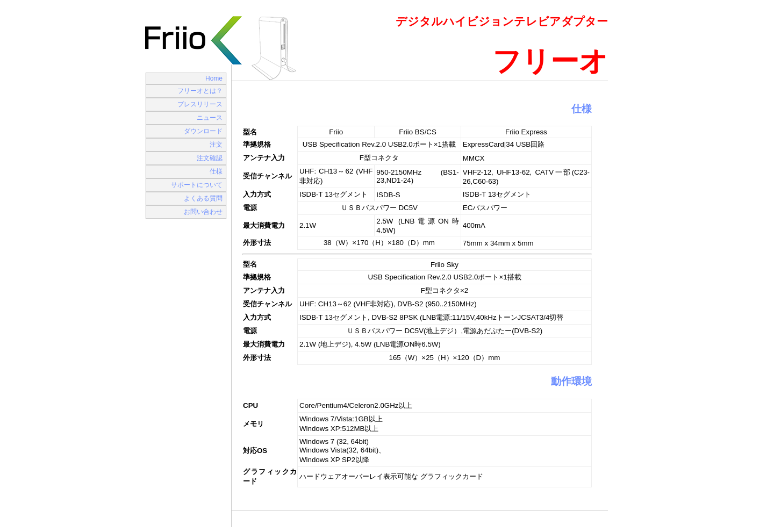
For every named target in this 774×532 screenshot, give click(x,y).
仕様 (216, 171)
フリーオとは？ (200, 91)
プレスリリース (200, 104)
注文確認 (210, 158)
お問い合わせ (203, 212)
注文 (216, 145)
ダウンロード (203, 131)
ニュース (210, 118)
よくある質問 (203, 198)
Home (214, 78)
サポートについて (197, 185)
